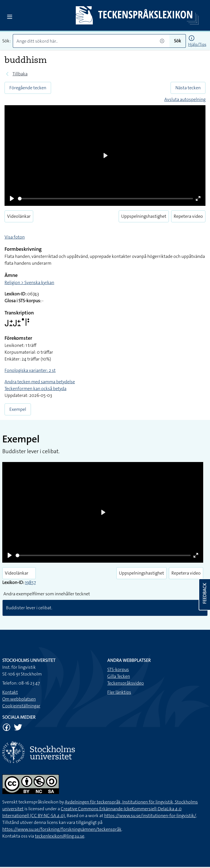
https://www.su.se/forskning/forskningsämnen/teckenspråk (62, 829)
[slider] (105, 199)
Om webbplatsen (19, 699)
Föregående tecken (28, 88)
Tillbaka (20, 74)
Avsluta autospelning (185, 99)
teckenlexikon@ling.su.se (60, 836)
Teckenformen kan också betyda (35, 389)
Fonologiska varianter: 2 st (30, 370)
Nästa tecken (188, 88)
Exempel (18, 409)
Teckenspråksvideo (126, 683)
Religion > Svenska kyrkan (29, 282)
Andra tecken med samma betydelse (40, 382)
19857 (30, 582)
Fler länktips (119, 692)
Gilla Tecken (119, 676)
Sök (178, 41)
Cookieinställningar (21, 706)
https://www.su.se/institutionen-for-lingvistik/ (150, 816)
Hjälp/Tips (197, 44)
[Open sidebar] (10, 17)
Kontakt (10, 692)
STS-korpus (118, 669)
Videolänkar (19, 216)
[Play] (12, 198)
